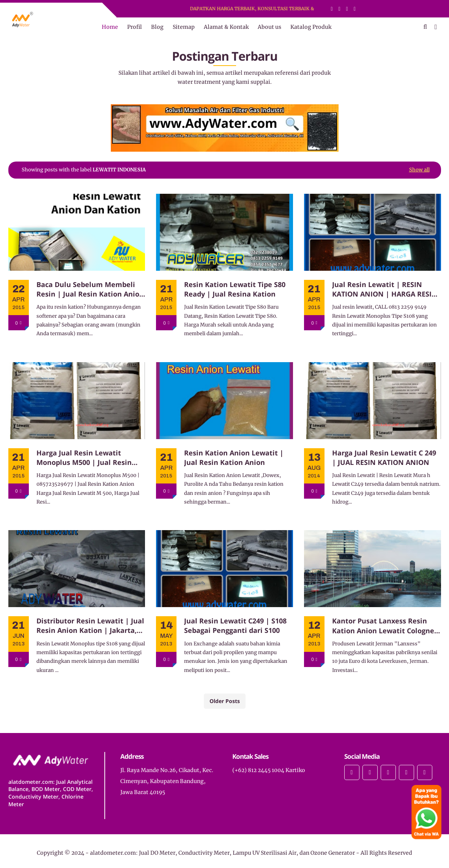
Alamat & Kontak (226, 27)
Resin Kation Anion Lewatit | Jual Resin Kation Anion (234, 458)
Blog (157, 27)
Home (110, 27)
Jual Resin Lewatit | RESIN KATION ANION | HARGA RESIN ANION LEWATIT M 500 (385, 289)
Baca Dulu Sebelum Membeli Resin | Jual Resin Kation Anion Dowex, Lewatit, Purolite (90, 289)
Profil (135, 27)
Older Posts (225, 701)
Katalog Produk (311, 27)
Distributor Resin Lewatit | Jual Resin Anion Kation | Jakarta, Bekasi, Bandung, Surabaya (90, 626)
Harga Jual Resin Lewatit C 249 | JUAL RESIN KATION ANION (384, 458)
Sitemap (184, 27)
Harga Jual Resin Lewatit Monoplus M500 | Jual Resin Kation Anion (84, 458)
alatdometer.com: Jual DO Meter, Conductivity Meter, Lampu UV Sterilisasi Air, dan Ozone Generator (222, 853)
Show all (419, 170)
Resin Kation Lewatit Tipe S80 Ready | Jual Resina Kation (235, 289)
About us (269, 27)
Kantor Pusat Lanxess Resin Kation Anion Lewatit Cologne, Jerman (384, 626)
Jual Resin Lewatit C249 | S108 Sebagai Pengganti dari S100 (235, 625)
